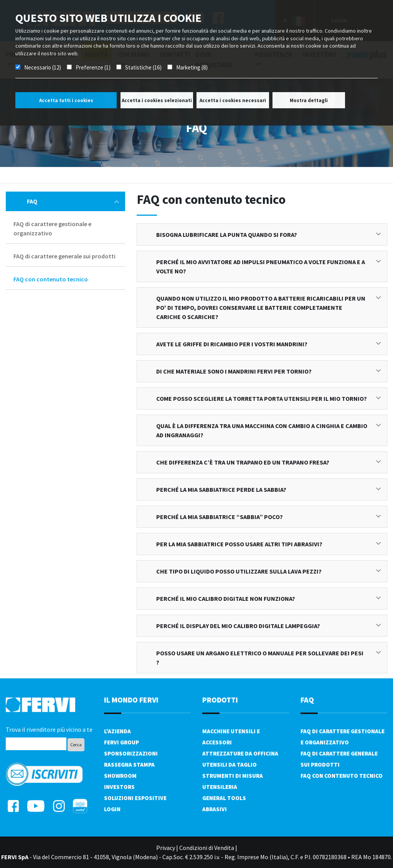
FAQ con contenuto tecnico (51, 279)
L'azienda (117, 731)
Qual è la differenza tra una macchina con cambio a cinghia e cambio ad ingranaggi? (268, 430)
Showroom (120, 776)
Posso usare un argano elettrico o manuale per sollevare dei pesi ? (268, 658)
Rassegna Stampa (129, 765)
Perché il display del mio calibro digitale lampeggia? (268, 626)
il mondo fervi (131, 700)
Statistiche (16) (143, 67)
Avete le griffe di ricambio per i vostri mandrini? (268, 344)
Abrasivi (215, 809)
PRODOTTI (220, 700)
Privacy (166, 848)
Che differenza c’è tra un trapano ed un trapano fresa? (268, 462)
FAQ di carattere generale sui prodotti (64, 256)
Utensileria (220, 787)
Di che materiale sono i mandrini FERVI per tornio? (268, 371)
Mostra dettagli (309, 100)
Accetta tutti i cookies (66, 100)
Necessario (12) (43, 67)
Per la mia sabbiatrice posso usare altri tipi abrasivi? (268, 544)
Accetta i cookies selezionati (157, 100)
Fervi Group (121, 742)
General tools (224, 798)
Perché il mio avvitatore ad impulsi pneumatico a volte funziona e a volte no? (268, 266)
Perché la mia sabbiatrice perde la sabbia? (268, 489)
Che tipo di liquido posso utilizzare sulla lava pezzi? (268, 571)
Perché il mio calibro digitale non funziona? (268, 599)
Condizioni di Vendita (207, 848)
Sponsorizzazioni (131, 753)
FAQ (73, 201)
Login (112, 809)
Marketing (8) (192, 67)
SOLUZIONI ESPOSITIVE (135, 798)
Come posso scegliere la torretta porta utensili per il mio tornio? (268, 398)
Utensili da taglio (230, 765)
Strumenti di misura (233, 776)
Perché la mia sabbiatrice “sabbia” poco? (268, 517)
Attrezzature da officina (240, 753)
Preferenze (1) (93, 67)
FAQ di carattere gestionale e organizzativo (52, 228)
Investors (119, 787)
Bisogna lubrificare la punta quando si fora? (268, 235)
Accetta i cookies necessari (233, 100)
